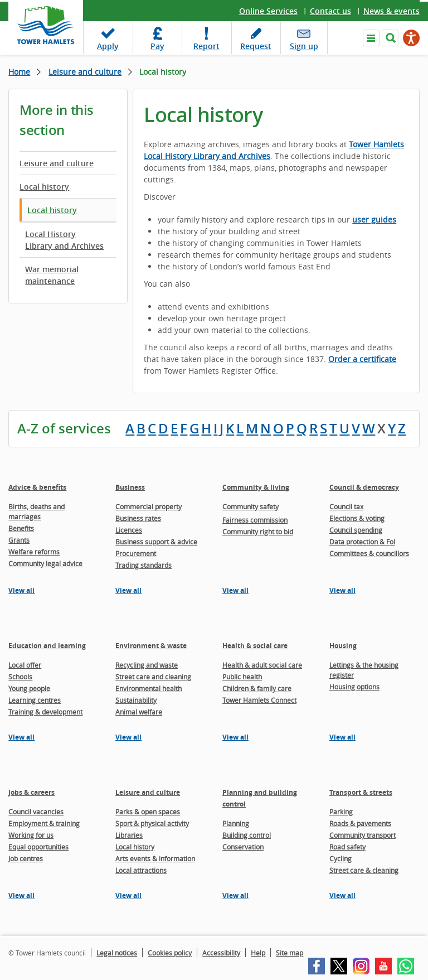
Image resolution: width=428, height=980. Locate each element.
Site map (290, 953)
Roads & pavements (360, 823)
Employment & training (44, 823)
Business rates (138, 518)
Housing (343, 646)
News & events (391, 11)
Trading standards (144, 565)
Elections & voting (357, 518)
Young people (29, 688)
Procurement (136, 553)
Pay (157, 46)
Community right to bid (258, 532)
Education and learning (47, 646)
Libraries (129, 835)
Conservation (243, 847)
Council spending (356, 530)
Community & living (256, 487)
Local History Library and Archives (64, 240)
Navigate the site (371, 38)
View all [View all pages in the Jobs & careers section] (21, 895)
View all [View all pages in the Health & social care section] (235, 737)
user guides (374, 219)
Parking (341, 812)
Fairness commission (255, 520)
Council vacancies (36, 812)
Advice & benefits (37, 487)
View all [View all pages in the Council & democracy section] (342, 590)
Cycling (341, 858)
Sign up (304, 46)
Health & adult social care (262, 665)
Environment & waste (151, 646)
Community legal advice (45, 563)
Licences (129, 530)
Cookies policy (170, 953)
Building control (247, 835)
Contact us (330, 11)
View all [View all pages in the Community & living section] (235, 590)
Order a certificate (362, 359)
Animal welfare (139, 712)
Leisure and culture (85, 72)
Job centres (26, 858)
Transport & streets (361, 792)
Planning (236, 823)
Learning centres (35, 700)
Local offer (25, 665)
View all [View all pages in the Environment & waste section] (128, 737)
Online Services (268, 11)
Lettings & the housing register (364, 670)
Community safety (251, 506)
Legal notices (117, 953)
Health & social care (255, 646)
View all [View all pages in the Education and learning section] (21, 737)
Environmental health (149, 688)
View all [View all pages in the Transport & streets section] (342, 895)
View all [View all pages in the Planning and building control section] (235, 895)
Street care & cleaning (364, 870)
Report (206, 46)
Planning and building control (260, 798)
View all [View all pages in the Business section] (128, 590)
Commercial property (149, 506)
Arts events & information (155, 858)
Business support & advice (156, 542)
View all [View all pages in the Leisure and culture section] (128, 895)
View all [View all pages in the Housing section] (342, 737)
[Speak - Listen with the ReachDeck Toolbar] (411, 38)
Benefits (21, 528)
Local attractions (141, 870)
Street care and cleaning (153, 677)
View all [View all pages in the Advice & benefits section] (21, 590)
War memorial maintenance (52, 275)
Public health (242, 677)
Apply (108, 46)
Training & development (45, 712)
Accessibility (221, 953)
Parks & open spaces (148, 812)
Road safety (347, 847)
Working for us (31, 835)
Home (19, 72)
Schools (20, 677)
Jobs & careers (31, 792)
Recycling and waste (147, 665)
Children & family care (257, 688)
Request (256, 46)
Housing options (354, 687)
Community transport (363, 835)
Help (258, 953)
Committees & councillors (369, 553)
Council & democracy (364, 487)
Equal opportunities (38, 847)
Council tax (346, 506)
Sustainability (136, 700)
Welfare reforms (34, 552)
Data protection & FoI (362, 542)
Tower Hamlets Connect (259, 700)
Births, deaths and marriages (37, 511)
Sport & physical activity (152, 823)
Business (130, 487)
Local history (44, 187)
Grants (19, 540)
